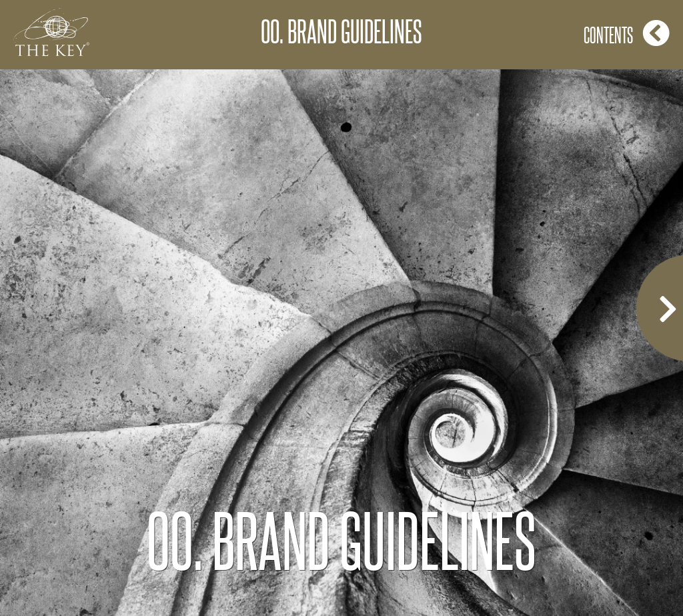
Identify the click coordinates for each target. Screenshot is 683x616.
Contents (627, 33)
